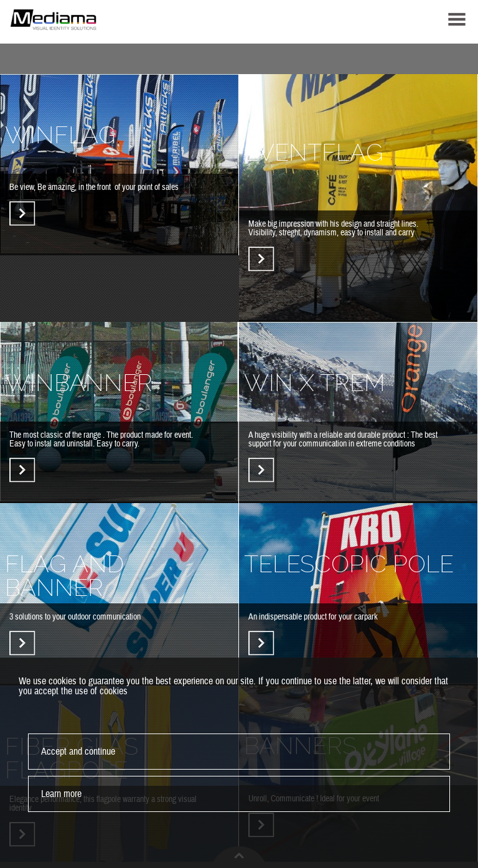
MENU (457, 19)
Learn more (61, 794)
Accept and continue (78, 752)
